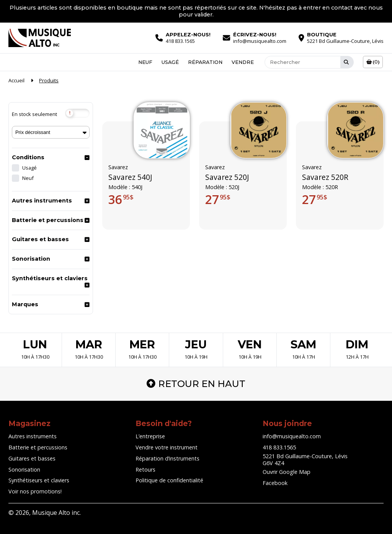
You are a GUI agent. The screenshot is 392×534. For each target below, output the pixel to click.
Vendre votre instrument (167, 447)
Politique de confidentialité (169, 480)
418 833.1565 (279, 447)
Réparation (205, 62)
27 (218, 199)
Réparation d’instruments (167, 458)
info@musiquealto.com (292, 436)
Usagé (170, 62)
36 (121, 199)
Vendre (243, 62)
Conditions (28, 157)
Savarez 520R (325, 177)
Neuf (145, 62)
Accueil (16, 80)
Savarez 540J (130, 177)
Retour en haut (196, 384)
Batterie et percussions (48, 220)
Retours (145, 469)
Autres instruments (42, 201)
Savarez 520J (227, 177)
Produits (49, 80)
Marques (25, 304)
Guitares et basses (40, 239)
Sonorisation (31, 259)
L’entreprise (150, 436)
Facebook (275, 483)
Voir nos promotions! (35, 491)
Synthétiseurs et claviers (50, 278)
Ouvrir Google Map (287, 472)
